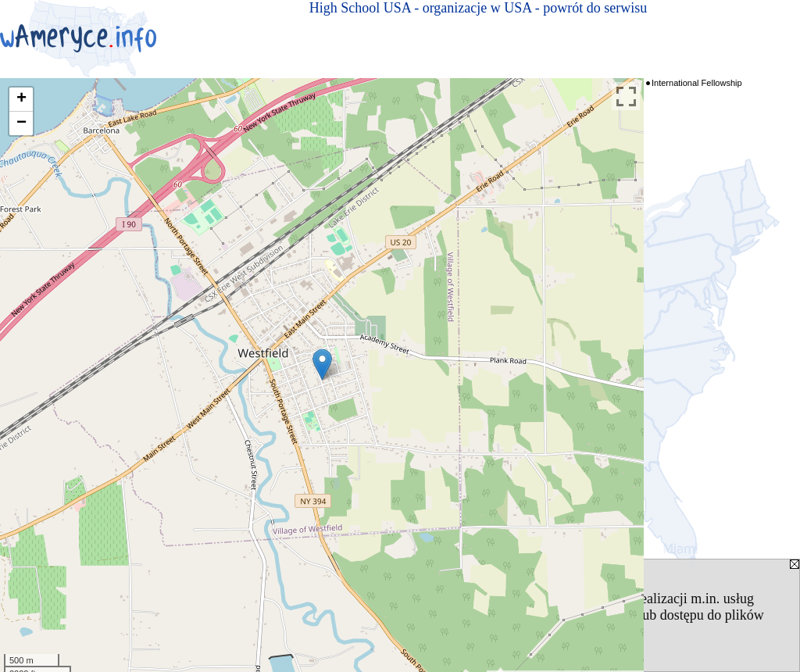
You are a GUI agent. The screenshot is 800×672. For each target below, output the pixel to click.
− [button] (21, 123)
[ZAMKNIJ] (490, 631)
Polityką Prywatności (328, 615)
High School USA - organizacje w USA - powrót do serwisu (479, 8)
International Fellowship (697, 83)
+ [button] (21, 99)
